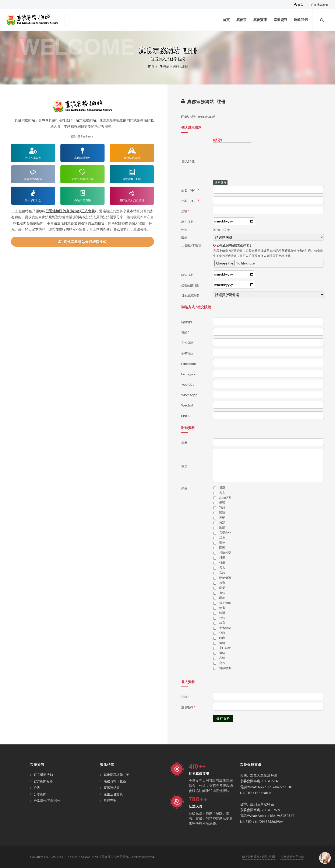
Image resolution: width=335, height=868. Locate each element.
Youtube (188, 385)
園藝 (222, 548)
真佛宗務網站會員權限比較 (83, 242)
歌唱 (222, 528)
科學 (222, 558)
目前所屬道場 (190, 295)
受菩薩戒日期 (190, 285)
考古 (222, 568)
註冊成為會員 (320, 5)
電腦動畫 (225, 668)
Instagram (189, 374)
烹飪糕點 (225, 648)
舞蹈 (222, 523)
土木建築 (225, 628)
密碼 (185, 697)
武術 (222, 538)
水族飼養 (225, 498)
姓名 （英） (190, 201)
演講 (222, 613)
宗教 (222, 573)
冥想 (222, 508)
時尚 (222, 638)
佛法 (222, 618)
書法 (222, 593)
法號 (185, 211)
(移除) (218, 140)
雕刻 (222, 598)
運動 (222, 518)
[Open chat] (325, 858)
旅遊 (222, 583)
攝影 (222, 488)
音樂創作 (225, 533)
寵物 (222, 543)
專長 (184, 467)
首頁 (151, 66)
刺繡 (222, 653)
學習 (222, 503)
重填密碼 (188, 707)
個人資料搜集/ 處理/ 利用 (258, 857)
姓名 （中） (190, 190)
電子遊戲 (225, 603)
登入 (299, 5)
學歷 (184, 443)
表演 (222, 658)
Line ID (186, 416)
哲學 (222, 563)
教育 (222, 623)
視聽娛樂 (225, 553)
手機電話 (187, 353)
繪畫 (222, 608)
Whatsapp (189, 395)
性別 (184, 230)
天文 (222, 492)
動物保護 (225, 578)
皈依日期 (187, 275)
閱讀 (222, 513)
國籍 (184, 238)
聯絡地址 (187, 322)
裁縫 (222, 643)
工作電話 (187, 343)
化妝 (222, 633)
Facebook (189, 364)
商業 (222, 588)
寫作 (222, 663)
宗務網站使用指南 (292, 857)
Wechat (187, 405)
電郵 (185, 332)
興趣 (184, 488)
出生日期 (187, 222)
